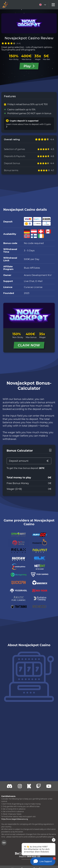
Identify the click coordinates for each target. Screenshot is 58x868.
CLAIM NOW (29, 345)
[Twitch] (20, 786)
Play (29, 66)
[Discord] (10, 786)
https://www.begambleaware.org (15, 819)
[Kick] (29, 786)
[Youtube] (49, 786)
